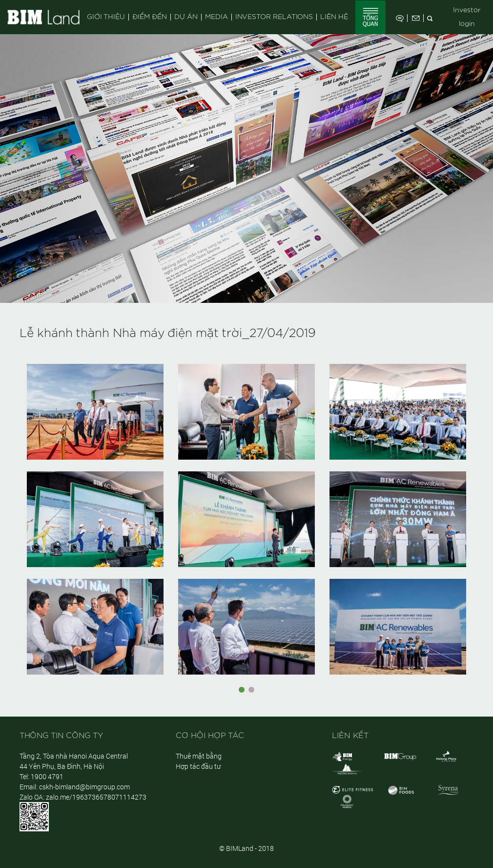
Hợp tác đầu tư (198, 766)
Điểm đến (150, 17)
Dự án (186, 17)
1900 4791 (47, 776)
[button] (54, 529)
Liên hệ (334, 17)
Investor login (467, 17)
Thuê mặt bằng (199, 756)
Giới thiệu (106, 17)
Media (216, 17)
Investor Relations (274, 17)
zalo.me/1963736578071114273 (96, 797)
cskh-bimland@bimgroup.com (84, 787)
